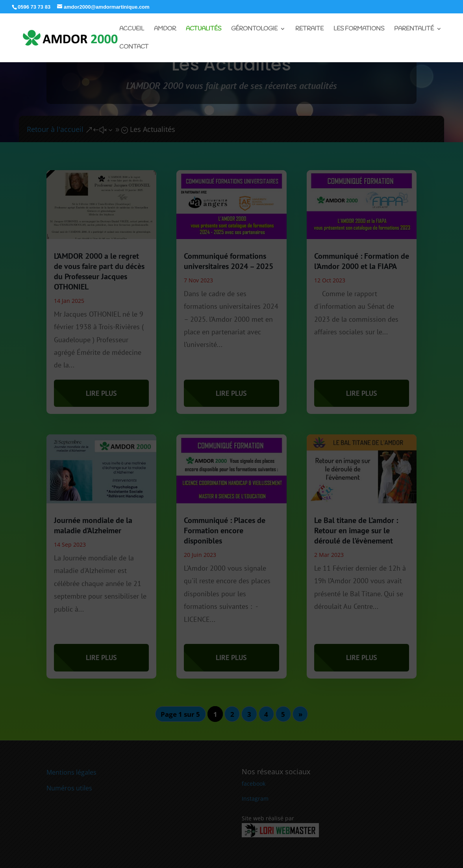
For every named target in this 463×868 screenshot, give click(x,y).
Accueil (132, 29)
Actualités (204, 29)
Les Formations (359, 29)
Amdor (165, 29)
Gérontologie (254, 29)
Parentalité (414, 29)
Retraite (309, 29)
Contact (134, 47)
